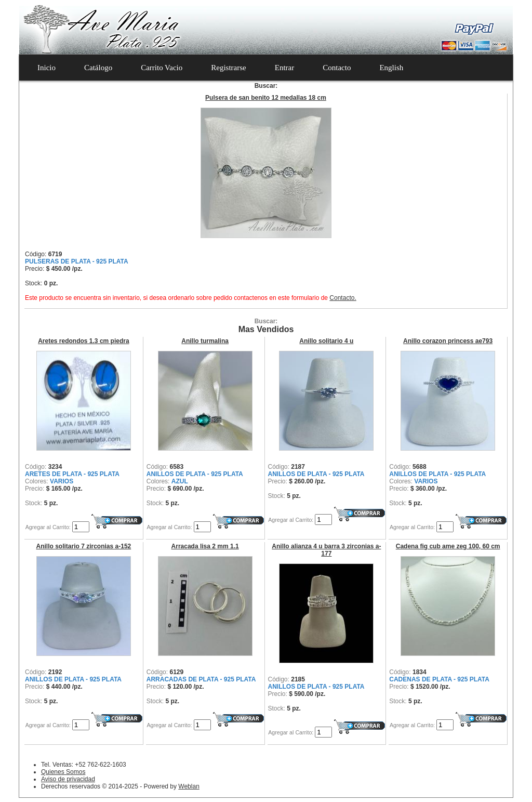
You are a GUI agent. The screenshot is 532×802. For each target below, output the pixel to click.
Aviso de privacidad (68, 779)
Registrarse (228, 68)
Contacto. (343, 298)
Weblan (189, 786)
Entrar (284, 68)
